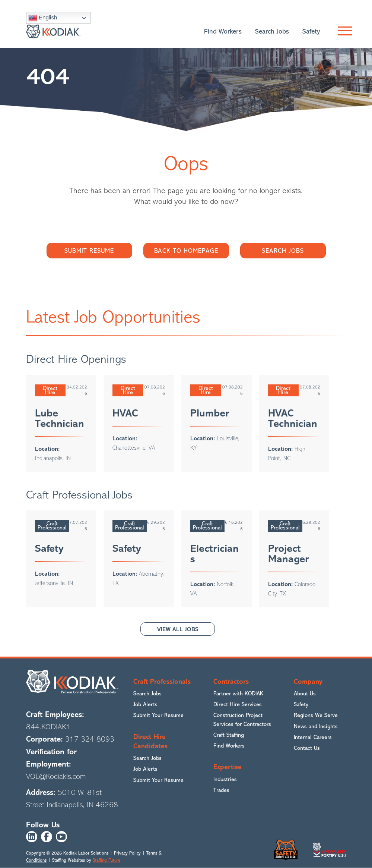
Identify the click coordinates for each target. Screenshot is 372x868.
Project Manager (289, 554)
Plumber (210, 413)
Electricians (214, 554)
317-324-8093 (90, 740)
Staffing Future (106, 860)
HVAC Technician (293, 418)
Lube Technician (60, 418)
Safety (49, 548)
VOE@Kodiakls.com (56, 776)
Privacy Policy (127, 853)
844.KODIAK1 (48, 727)
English (43, 18)
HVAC (125, 413)
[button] (343, 32)
